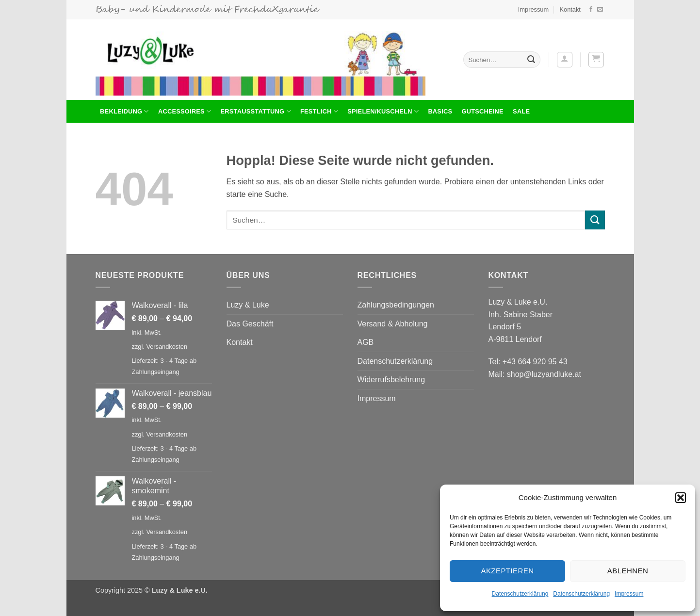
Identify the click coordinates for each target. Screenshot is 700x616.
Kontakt (570, 9)
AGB (366, 342)
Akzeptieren (507, 571)
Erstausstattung (256, 111)
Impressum (629, 594)
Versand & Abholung (393, 324)
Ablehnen (628, 571)
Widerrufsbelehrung (391, 380)
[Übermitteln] (531, 60)
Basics (440, 111)
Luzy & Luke (248, 305)
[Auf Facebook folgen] (591, 10)
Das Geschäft (250, 324)
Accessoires (185, 111)
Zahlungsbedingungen (396, 305)
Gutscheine (482, 111)
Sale (521, 111)
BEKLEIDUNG (124, 111)
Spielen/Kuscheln (383, 111)
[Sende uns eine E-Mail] (600, 10)
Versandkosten (167, 347)
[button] (681, 498)
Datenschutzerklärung (520, 594)
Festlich (319, 111)
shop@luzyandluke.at (544, 374)
